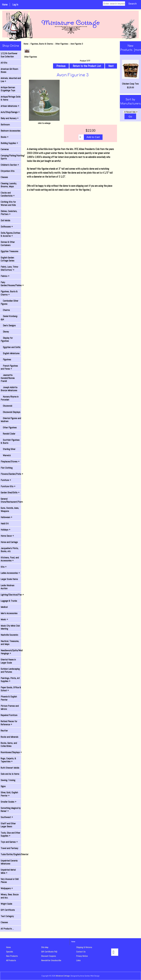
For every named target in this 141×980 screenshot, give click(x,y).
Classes (4, 177)
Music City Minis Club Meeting (10, 627)
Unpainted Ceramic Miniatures (9, 862)
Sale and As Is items (10, 774)
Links (78, 960)
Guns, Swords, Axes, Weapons (10, 509)
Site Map (45, 947)
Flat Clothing (7, 468)
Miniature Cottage (63, 976)
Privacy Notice (82, 956)
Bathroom (5, 125)
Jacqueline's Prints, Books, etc (10, 550)
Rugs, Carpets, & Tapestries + (8, 760)
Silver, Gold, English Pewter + (9, 794)
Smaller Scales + (9, 802)
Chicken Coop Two (130, 73)
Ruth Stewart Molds (10, 768)
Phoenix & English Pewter (9, 698)
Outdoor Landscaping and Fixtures (10, 670)
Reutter (4, 731)
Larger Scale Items (9, 579)
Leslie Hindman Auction (7, 587)
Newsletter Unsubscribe (51, 960)
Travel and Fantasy (9, 848)
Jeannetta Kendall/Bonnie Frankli (8, 378)
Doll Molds (5, 220)
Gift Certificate (8, 910)
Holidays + (6, 530)
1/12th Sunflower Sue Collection (9, 55)
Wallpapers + (7, 888)
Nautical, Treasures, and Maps (10, 643)
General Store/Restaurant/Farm (11, 500)
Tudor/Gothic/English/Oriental (11, 854)
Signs (3, 786)
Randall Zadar (8, 434)
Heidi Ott (5, 524)
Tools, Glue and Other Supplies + (10, 834)
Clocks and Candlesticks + (8, 194)
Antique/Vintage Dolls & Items (11, 98)
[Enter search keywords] (114, 4)
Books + (5, 137)
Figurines (6, 359)
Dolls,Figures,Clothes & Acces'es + (10, 234)
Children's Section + (10, 165)
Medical (4, 607)
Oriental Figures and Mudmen (11, 420)
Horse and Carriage (9, 542)
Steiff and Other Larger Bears (8, 825)
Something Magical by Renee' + (11, 810)
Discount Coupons (49, 956)
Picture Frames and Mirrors (10, 707)
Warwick (6, 455)
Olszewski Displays (10, 412)
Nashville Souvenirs (9, 635)
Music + (4, 619)
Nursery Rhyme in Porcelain (10, 398)
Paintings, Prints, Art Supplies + (10, 680)
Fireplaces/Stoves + (10, 462)
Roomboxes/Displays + (11, 752)
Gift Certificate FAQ (49, 952)
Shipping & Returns (84, 947)
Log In (15, 5)
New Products (12, 956)
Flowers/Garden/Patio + (11, 474)
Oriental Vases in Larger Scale (8, 661)
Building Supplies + (9, 143)
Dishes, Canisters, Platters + (9, 213)
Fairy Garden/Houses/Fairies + (11, 284)
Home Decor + (7, 536)
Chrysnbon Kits (8, 171)
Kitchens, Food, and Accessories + (10, 559)
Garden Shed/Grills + (10, 493)
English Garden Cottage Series (7, 259)
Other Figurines (62, 44)
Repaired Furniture (9, 715)
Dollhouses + (7, 227)
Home (5, 5)
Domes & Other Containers (8, 244)
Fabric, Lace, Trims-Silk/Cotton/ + (10, 268)
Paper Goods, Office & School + (11, 689)
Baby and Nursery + (10, 118)
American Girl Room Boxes (9, 70)
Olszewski (6, 406)
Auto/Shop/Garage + (10, 112)
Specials (10, 952)
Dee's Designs (8, 325)
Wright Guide (6, 904)
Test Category (7, 916)
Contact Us (81, 952)
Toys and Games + (9, 842)
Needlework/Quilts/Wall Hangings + (11, 652)
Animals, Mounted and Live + (11, 80)
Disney (5, 332)
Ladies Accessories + (10, 573)
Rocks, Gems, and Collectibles (9, 745)
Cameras (5, 149)
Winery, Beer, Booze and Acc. (10, 896)
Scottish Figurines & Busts (10, 441)
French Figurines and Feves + (9, 367)
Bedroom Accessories (10, 131)
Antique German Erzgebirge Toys (8, 89)
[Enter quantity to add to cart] (81, 137)
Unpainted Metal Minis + (8, 871)
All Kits (4, 63)
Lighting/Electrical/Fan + (11, 595)
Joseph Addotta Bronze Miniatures (9, 389)
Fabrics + (5, 276)
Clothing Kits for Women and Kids (8, 203)
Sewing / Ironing (8, 780)
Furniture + (6, 480)
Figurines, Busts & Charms (42, 44)
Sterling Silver (8, 449)
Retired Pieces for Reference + (9, 723)
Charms (5, 310)
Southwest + (7, 817)
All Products (11, 960)
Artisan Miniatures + (10, 106)
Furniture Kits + (8, 486)
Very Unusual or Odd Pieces (10, 881)
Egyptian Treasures (9, 251)
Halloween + (6, 517)
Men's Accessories (9, 613)
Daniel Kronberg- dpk (9, 318)
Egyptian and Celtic (11, 347)
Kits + (4, 567)
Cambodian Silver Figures (9, 302)
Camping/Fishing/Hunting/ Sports (11, 157)
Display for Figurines (7, 339)
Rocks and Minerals (9, 737)
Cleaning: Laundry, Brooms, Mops (9, 185)
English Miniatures (10, 353)
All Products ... (7, 929)
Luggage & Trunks (9, 601)
